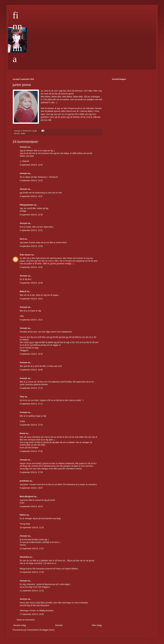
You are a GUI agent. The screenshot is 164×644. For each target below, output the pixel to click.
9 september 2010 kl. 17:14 (31, 404)
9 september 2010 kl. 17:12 (31, 388)
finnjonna (17, 37)
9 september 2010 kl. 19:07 (31, 488)
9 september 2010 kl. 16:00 (31, 370)
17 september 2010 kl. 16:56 (32, 614)
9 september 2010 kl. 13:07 (31, 196)
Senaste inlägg (20, 625)
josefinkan (24, 481)
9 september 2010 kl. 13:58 (31, 246)
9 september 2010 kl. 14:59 (31, 283)
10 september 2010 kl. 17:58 (32, 572)
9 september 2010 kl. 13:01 (31, 181)
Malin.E (23, 291)
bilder (23, 133)
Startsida (59, 625)
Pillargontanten (27, 205)
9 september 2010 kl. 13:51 (31, 230)
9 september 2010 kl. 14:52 (31, 267)
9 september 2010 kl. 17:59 (31, 472)
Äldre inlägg (97, 625)
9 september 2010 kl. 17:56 (31, 451)
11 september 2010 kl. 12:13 (32, 591)
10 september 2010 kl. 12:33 (32, 528)
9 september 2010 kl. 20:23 (31, 506)
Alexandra (24, 557)
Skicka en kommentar (26, 620)
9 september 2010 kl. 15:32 (31, 354)
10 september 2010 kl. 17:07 (32, 549)
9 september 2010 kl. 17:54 (31, 425)
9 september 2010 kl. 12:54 (31, 165)
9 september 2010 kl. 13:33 (31, 215)
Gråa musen (25, 255)
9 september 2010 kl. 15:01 (31, 299)
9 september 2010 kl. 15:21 (31, 320)
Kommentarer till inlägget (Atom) (41, 630)
